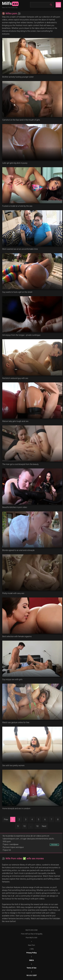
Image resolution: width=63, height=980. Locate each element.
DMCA (31, 960)
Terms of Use (32, 968)
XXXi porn (7, 842)
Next (44, 826)
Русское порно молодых (13, 847)
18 (37, 826)
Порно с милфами (11, 844)
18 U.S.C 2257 (31, 975)
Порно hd (7, 850)
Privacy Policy (31, 953)
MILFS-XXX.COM (31, 930)
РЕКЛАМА (54, 845)
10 (24, 826)
